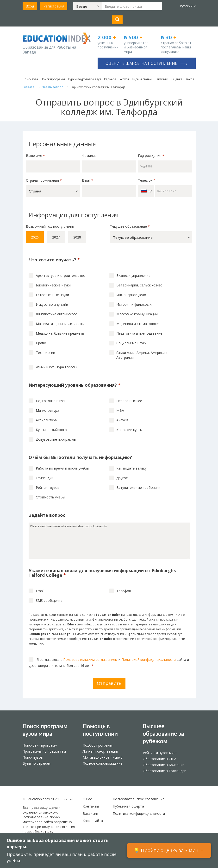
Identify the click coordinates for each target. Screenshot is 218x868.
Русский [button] (188, 6)
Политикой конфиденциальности (149, 659)
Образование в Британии (164, 765)
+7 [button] (146, 191)
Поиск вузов (33, 757)
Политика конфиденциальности (139, 813)
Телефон (147, 180)
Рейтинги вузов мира (160, 753)
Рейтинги (162, 79)
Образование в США (160, 759)
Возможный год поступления (50, 226)
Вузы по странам (37, 763)
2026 (35, 237)
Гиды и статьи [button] (142, 79)
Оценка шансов (183, 79)
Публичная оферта (128, 806)
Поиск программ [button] (53, 79)
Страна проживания (44, 180)
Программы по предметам (44, 751)
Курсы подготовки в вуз (84, 79)
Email (88, 180)
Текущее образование (130, 226)
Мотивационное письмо (103, 757)
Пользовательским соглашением (90, 659)
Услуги (124, 79)
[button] (87, 6)
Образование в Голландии (165, 771)
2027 (56, 237)
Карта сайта (93, 821)
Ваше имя (35, 156)
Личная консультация (100, 751)
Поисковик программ (40, 745)
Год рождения (152, 156)
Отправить (109, 683)
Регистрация (54, 6)
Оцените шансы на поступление (146, 63)
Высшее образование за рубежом (163, 733)
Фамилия (89, 156)
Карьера (110, 79)
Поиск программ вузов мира (45, 730)
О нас (87, 799)
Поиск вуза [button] (30, 79)
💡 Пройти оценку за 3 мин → (169, 850)
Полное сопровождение (103, 763)
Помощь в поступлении (100, 730)
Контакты (91, 806)
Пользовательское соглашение (139, 799)
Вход (30, 6)
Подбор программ (98, 745)
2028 (77, 237)
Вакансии (90, 813)
